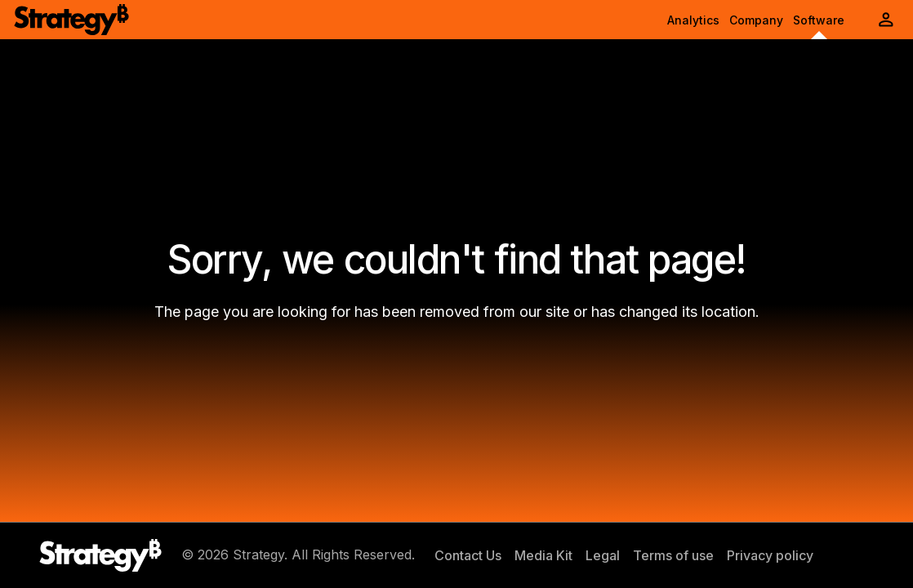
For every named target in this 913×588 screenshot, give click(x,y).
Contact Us (468, 555)
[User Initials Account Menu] (886, 20)
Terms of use (673, 555)
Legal (603, 555)
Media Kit (543, 555)
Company (756, 20)
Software (819, 20)
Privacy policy (770, 555)
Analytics (693, 20)
